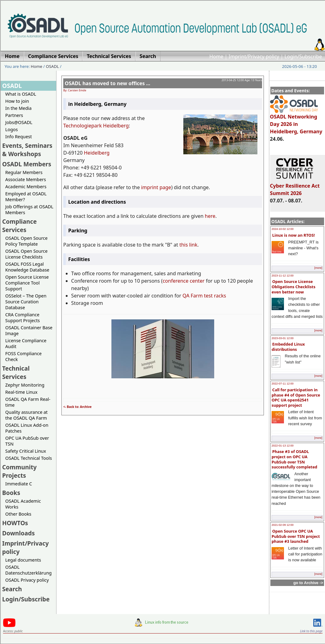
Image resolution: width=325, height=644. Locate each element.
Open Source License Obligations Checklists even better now (294, 287)
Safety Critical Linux (26, 451)
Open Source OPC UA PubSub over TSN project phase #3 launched (296, 536)
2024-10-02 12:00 (283, 229)
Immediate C (19, 484)
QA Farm (192, 296)
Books (11, 493)
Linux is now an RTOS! (294, 235)
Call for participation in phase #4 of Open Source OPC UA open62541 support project (296, 397)
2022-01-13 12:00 (283, 446)
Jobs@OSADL (19, 122)
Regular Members (24, 172)
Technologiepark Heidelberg (96, 126)
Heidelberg (97, 153)
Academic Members (26, 187)
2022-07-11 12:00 (283, 384)
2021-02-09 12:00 (283, 525)
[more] (318, 268)
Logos (12, 129)
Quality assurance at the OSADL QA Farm (26, 415)
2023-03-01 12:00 (283, 338)
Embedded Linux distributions (288, 347)
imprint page (156, 187)
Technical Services (16, 372)
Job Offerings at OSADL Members (29, 210)
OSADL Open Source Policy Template (26, 241)
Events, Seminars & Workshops (27, 150)
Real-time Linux (21, 392)
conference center (184, 281)
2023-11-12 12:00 (283, 276)
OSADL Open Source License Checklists (26, 254)
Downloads (19, 533)
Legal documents (23, 560)
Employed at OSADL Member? (26, 197)
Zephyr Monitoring (25, 385)
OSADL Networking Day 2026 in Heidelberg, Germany (296, 121)
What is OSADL (21, 94)
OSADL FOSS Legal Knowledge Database (27, 267)
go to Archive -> (308, 583)
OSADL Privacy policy (27, 580)
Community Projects (19, 471)
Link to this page (311, 631)
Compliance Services (19, 226)
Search (12, 589)
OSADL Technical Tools (29, 458)
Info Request (19, 137)
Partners (14, 115)
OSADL (52, 66)
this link (188, 245)
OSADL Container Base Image (29, 330)
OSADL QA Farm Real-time (28, 402)
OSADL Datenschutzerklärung (28, 570)
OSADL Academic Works (23, 504)
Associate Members (26, 179)
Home (216, 56)
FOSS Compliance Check (23, 356)
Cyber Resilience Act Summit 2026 (295, 187)
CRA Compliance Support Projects (23, 318)
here (210, 216)
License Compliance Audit (26, 343)
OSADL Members (27, 164)
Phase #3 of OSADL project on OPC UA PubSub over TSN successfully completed (294, 459)
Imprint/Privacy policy (254, 56)
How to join (17, 101)
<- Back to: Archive (77, 407)
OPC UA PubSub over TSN (27, 441)
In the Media (18, 108)
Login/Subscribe (303, 56)
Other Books (18, 514)
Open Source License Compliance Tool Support (27, 283)
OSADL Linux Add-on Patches (27, 428)
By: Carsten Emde (75, 90)
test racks (215, 296)
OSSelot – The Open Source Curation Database (26, 302)
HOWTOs (15, 523)
